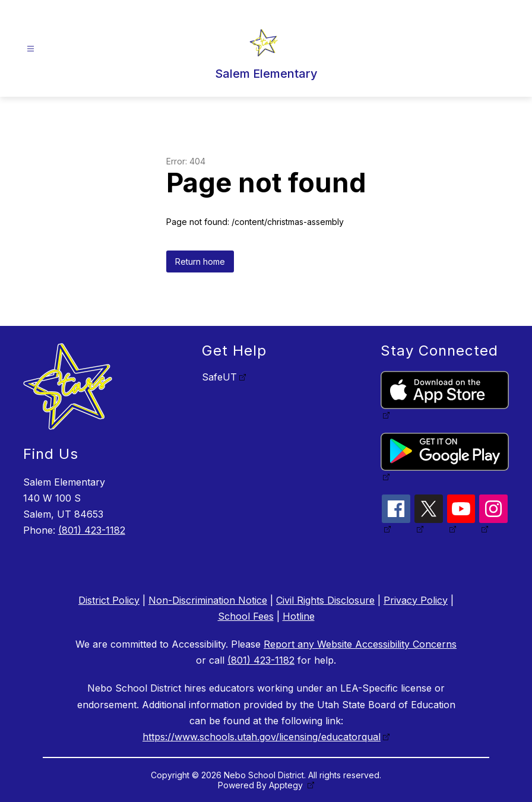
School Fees (246, 616)
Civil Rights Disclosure (325, 600)
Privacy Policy (416, 600)
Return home (200, 261)
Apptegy (287, 785)
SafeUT (219, 377)
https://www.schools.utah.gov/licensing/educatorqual (262, 737)
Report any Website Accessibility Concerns (360, 644)
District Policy (109, 600)
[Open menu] (31, 49)
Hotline (299, 616)
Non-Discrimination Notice (208, 600)
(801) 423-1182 (92, 530)
